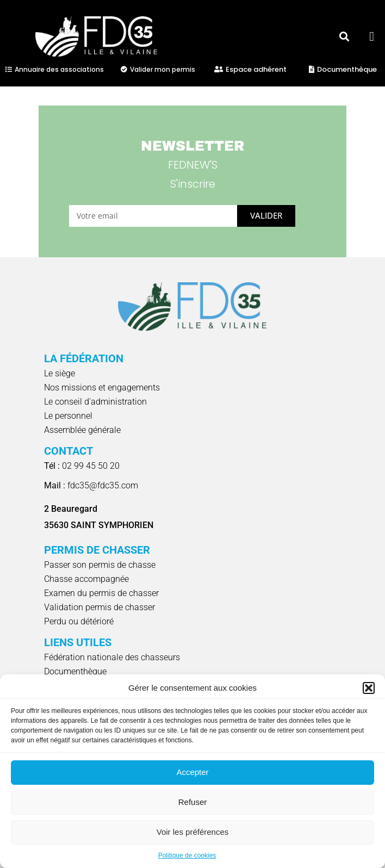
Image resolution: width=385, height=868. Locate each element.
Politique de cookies (187, 855)
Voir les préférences (193, 832)
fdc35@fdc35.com (91, 485)
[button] (369, 688)
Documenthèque (75, 671)
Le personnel (68, 416)
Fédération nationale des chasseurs (112, 657)
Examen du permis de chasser (101, 593)
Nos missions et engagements (102, 387)
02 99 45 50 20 (82, 466)
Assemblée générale (82, 430)
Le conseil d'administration (95, 402)
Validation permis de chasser (100, 607)
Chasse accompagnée (86, 579)
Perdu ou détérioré (79, 621)
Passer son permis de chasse (100, 565)
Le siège (60, 373)
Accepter (192, 772)
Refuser (193, 802)
